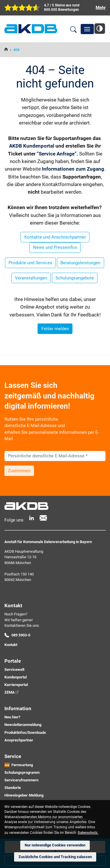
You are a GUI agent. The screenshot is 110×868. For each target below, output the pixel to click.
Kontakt (11, 645)
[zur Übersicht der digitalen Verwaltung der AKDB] (55, 8)
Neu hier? (12, 717)
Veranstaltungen (31, 278)
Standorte (13, 788)
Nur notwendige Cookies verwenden (55, 845)
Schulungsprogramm (22, 772)
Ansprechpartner (19, 740)
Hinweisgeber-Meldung (24, 795)
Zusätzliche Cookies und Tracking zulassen (55, 857)
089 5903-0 (21, 635)
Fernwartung (22, 765)
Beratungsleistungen (80, 263)
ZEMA (10, 692)
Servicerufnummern (21, 780)
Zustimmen (19, 471)
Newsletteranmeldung (23, 725)
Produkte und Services (30, 263)
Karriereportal (16, 685)
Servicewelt (14, 670)
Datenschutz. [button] (88, 833)
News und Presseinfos (55, 247)
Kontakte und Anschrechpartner (55, 237)
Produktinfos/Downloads (25, 733)
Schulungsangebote (75, 278)
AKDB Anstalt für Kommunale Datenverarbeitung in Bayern (31, 29)
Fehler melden (55, 329)
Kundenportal (16, 677)
